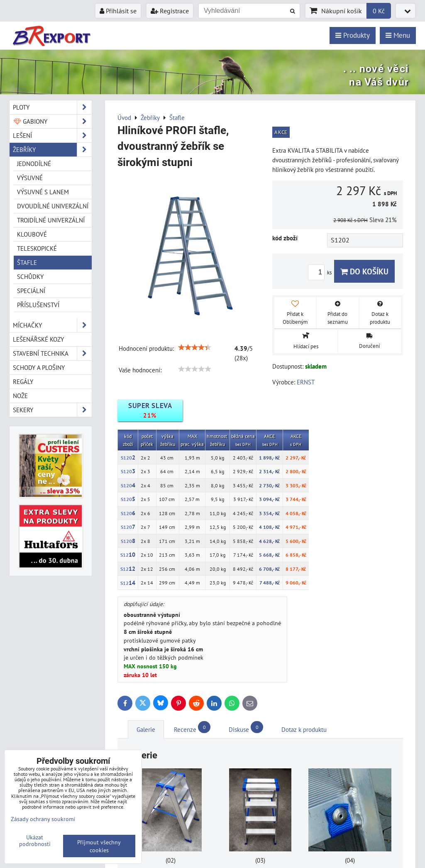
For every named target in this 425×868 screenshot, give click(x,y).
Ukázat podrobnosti (35, 841)
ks (321, 273)
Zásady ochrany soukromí (43, 819)
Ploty (52, 107)
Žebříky (52, 150)
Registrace (170, 11)
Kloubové (32, 234)
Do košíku (364, 271)
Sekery (52, 410)
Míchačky (52, 325)
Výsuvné (30, 178)
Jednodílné (34, 164)
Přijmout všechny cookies (99, 846)
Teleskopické (37, 248)
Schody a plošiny (39, 367)
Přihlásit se (118, 11)
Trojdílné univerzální (51, 220)
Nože (20, 396)
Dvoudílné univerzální (53, 206)
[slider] (195, 347)
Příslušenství (38, 305)
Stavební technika (52, 353)
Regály (23, 381)
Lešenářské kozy (38, 339)
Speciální (31, 291)
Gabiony (52, 121)
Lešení (52, 136)
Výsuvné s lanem (43, 192)
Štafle (27, 262)
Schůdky (30, 276)
